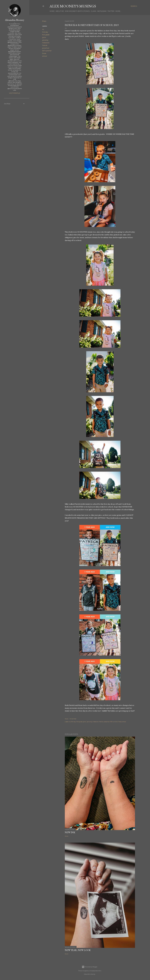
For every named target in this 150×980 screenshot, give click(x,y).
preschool (46, 48)
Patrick (45, 45)
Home (52, 11)
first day (45, 32)
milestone (46, 43)
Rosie (44, 53)
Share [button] (44, 21)
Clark (93, 11)
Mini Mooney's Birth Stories (77, 11)
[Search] (134, 6)
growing (45, 40)
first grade (46, 35)
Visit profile (15, 93)
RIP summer (47, 51)
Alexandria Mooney (15, 20)
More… (118, 11)
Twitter (111, 11)
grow (44, 37)
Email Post (73, 719)
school (44, 56)
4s (43, 29)
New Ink (70, 832)
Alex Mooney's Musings (73, 6)
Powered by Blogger (90, 967)
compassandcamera (95, 971)
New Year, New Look (78, 950)
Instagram (102, 11)
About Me (60, 11)
